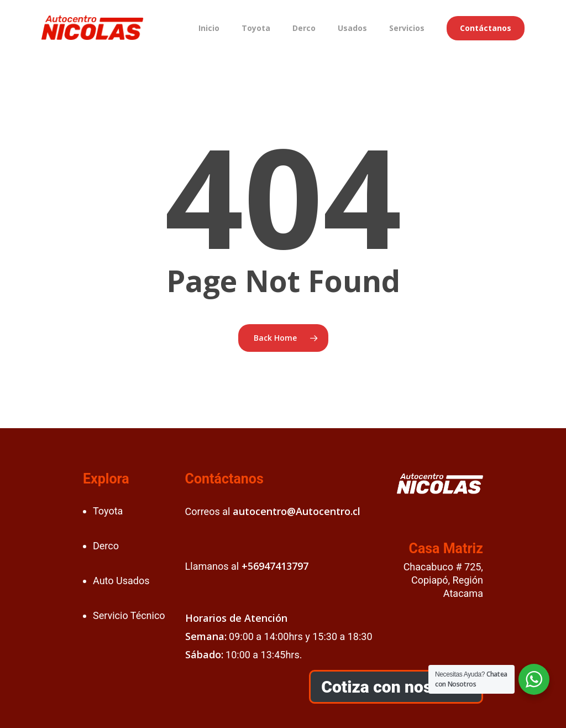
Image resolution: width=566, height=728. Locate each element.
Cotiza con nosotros (396, 687)
